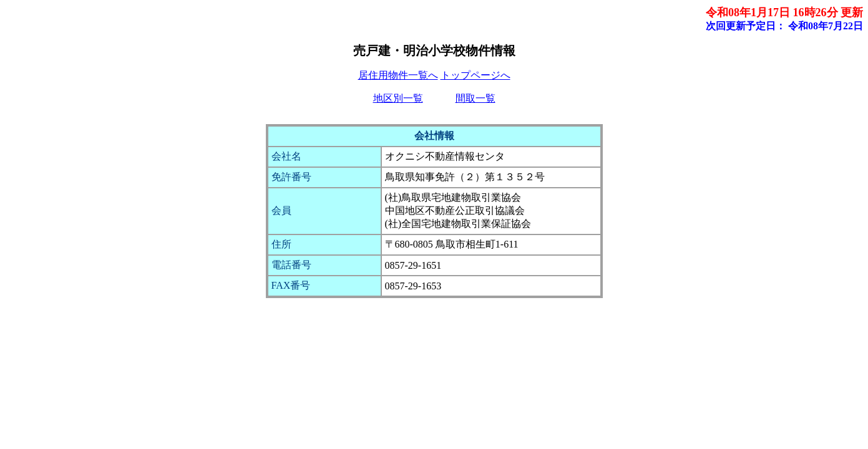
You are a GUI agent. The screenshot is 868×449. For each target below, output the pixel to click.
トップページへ (475, 75)
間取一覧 (475, 98)
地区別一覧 (398, 98)
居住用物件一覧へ (398, 75)
